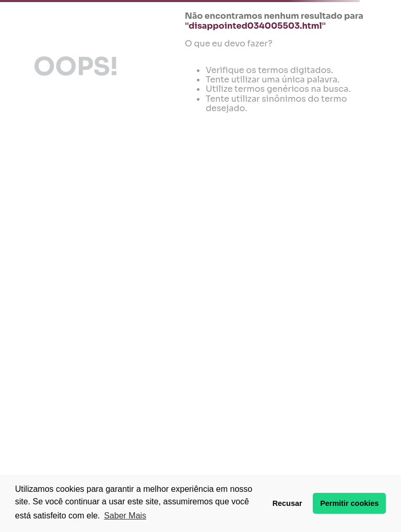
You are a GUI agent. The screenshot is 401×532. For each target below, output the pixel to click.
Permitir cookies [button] (349, 503)
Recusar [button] (287, 503)
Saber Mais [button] (125, 516)
